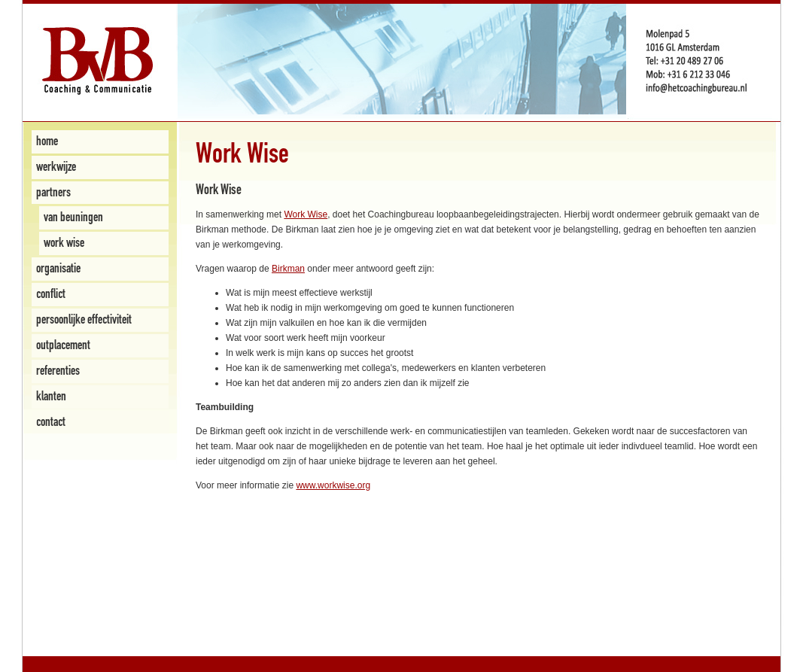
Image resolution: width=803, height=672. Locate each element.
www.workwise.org (333, 485)
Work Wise (306, 214)
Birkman (288, 269)
